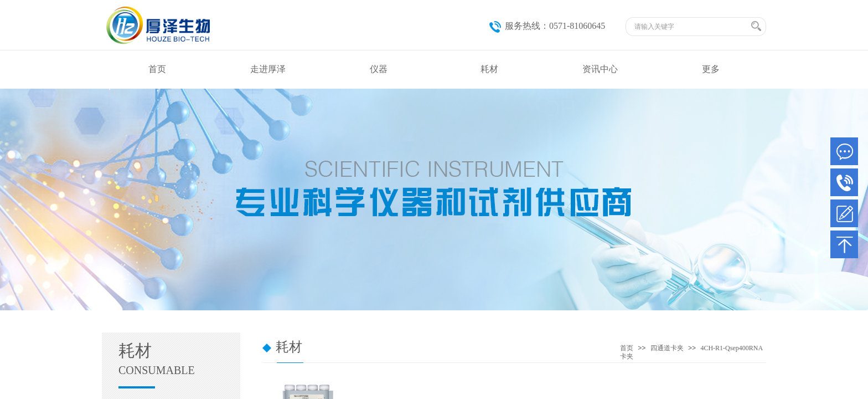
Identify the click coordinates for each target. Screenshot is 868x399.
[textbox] (691, 27)
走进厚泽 (268, 69)
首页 (157, 69)
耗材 (489, 69)
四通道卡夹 (667, 348)
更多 (711, 69)
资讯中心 (600, 69)
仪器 (379, 69)
